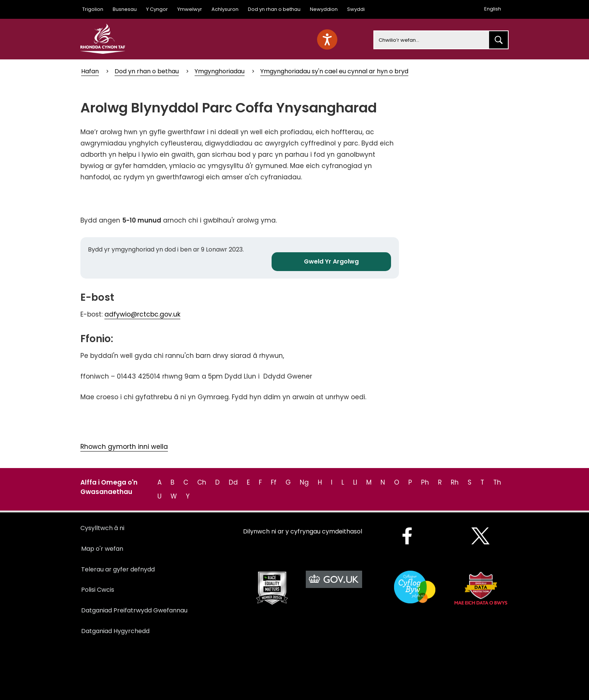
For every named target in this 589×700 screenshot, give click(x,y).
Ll (355, 482)
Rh (455, 482)
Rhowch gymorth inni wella (124, 447)
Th (497, 482)
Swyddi (356, 9)
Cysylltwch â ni (102, 528)
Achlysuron (225, 9)
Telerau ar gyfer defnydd (118, 569)
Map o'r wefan (102, 549)
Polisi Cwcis (98, 590)
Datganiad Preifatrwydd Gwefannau (134, 610)
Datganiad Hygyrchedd (115, 631)
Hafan (90, 71)
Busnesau (125, 9)
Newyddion (324, 9)
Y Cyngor (157, 9)
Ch (202, 482)
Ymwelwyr (190, 9)
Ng (304, 482)
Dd (233, 482)
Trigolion (93, 9)
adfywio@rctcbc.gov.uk (142, 314)
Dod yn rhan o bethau (274, 9)
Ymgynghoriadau (220, 71)
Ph (425, 482)
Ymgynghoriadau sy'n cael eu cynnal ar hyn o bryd (334, 71)
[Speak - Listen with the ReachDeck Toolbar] (327, 39)
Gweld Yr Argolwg (331, 261)
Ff (274, 482)
